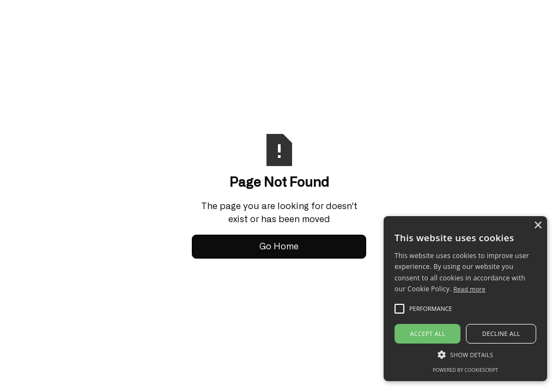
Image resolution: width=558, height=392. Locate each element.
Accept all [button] (427, 333)
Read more (469, 289)
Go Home (279, 247)
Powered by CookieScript (465, 370)
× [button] (538, 226)
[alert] (465, 299)
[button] (465, 354)
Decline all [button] (501, 333)
